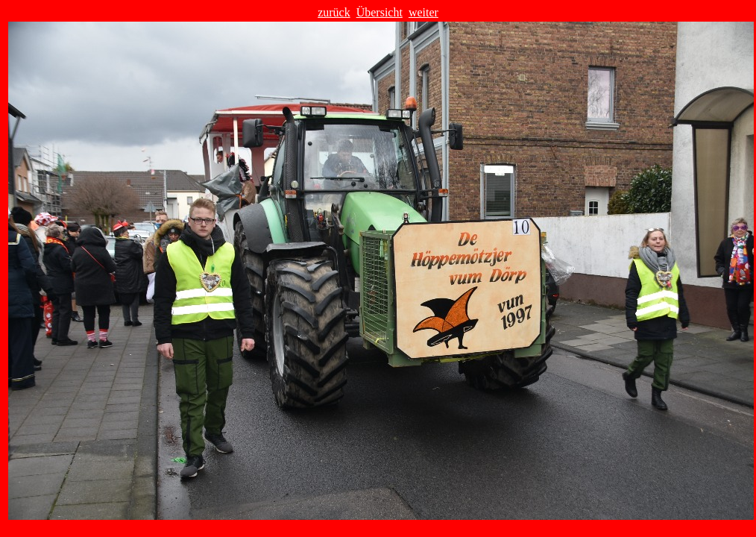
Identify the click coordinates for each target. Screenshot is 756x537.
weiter (423, 12)
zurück (334, 12)
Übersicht (379, 12)
